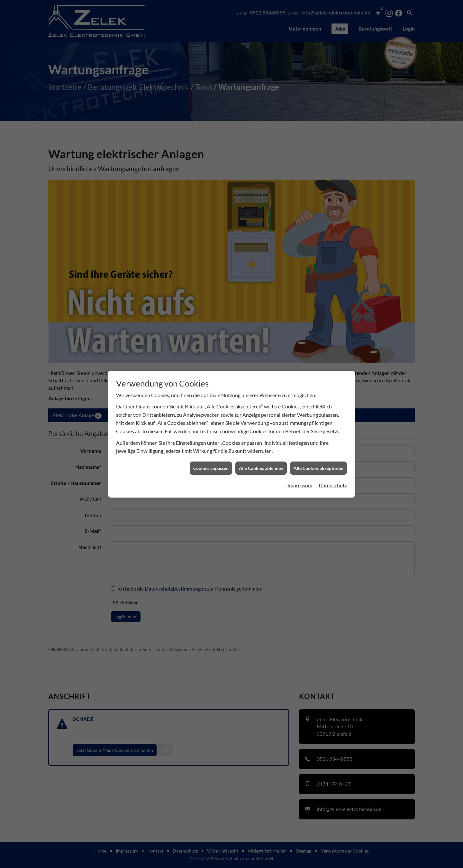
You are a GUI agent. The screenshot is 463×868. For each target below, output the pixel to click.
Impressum (300, 373)
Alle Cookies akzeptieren (318, 355)
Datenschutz (333, 373)
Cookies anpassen (211, 355)
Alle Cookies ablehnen (261, 355)
